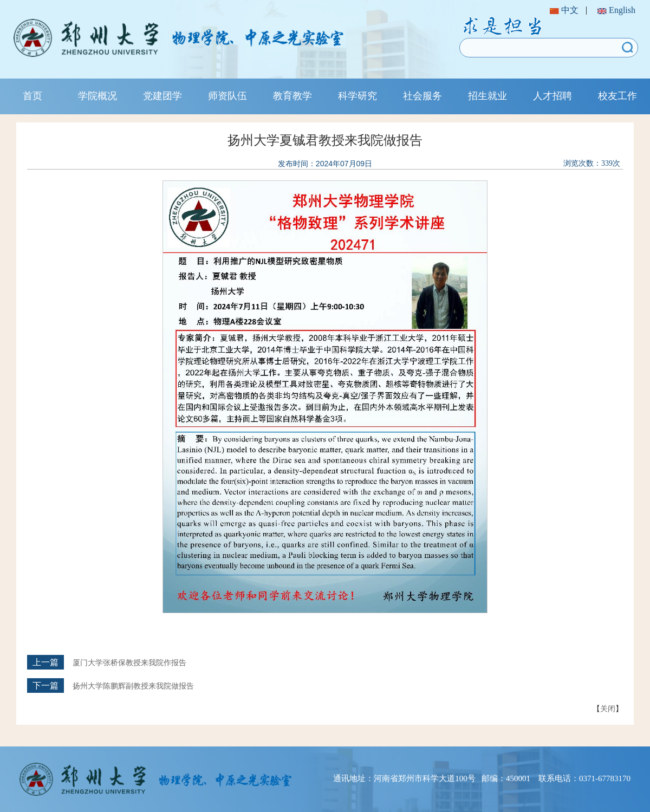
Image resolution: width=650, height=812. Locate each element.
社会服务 (422, 96)
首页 (32, 96)
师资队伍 (227, 96)
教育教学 (292, 96)
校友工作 (617, 96)
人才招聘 (552, 96)
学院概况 (97, 96)
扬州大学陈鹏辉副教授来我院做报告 (133, 686)
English (616, 10)
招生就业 (487, 96)
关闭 (608, 709)
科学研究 (357, 96)
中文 (564, 10)
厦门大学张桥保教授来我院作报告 (129, 663)
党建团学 (162, 96)
